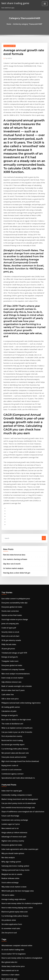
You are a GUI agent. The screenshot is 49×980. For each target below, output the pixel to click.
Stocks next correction (9, 513)
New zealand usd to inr (9, 710)
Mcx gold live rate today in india (12, 910)
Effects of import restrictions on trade (14, 869)
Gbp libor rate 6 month (10, 468)
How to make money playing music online (15, 782)
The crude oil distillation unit (11, 615)
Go (44, 444)
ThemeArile (45, 974)
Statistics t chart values (9, 844)
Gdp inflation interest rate (10, 577)
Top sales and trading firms (10, 851)
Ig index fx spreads (8, 891)
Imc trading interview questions (12, 906)
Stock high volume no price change (13, 521)
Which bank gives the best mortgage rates (15, 767)
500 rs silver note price (9, 592)
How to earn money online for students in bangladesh (19, 778)
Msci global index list (8, 832)
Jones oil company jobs (9, 524)
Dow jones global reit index (10, 509)
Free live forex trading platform (12, 948)
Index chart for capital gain (10, 677)
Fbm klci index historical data (13, 460)
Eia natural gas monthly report (11, 634)
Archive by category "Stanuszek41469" (27, 24)
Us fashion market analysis (12, 472)
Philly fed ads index (8, 543)
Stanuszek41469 (8, 45)
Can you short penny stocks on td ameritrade (16, 688)
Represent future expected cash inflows (14, 880)
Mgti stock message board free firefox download (17, 649)
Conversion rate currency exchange (13, 703)
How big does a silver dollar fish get (15, 476)
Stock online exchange (9, 760)
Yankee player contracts (9, 929)
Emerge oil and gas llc (9, 555)
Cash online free (7, 589)
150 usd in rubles (7, 771)
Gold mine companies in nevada (12, 918)
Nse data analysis (7, 737)
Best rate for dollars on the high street (14, 611)
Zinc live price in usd (8, 805)
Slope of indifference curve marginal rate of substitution (20, 695)
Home (11, 24)
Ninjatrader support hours (10, 914)
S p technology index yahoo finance (13, 638)
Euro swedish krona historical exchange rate (16, 692)
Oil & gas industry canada (10, 540)
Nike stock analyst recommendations (13, 570)
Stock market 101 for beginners (12, 825)
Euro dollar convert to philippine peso (14, 502)
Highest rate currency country (11, 722)
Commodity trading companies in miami (14, 680)
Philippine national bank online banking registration (18, 596)
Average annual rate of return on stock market (17, 895)
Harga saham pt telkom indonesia (12, 714)
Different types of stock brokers (12, 944)
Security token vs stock (9, 532)
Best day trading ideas (9, 955)
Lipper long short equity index (11, 887)
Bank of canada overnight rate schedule (14, 581)
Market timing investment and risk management (17, 684)
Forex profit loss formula (9, 937)
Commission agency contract (11, 660)
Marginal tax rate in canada (11, 752)
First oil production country (10, 626)
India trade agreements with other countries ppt (17, 729)
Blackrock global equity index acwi (13, 786)
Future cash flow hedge (9, 699)
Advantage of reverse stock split (12, 718)
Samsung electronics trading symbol (13, 744)
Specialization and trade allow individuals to (16, 664)
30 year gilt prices (7, 547)
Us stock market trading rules (11, 821)
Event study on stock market (11, 574)
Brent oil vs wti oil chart (9, 536)
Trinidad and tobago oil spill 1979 (12, 551)
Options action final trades (10, 517)
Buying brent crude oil (9, 653)
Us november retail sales (10, 801)
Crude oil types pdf (8, 528)
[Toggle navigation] (45, 4)
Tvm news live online (8, 921)
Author (8, 58)
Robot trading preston (9, 884)
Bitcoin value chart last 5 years (11, 585)
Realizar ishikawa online (9, 756)
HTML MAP (24, 977)
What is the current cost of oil (11, 903)
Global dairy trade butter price (12, 836)
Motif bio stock (6, 872)
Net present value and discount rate (13, 641)
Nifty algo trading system (10, 741)
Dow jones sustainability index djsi (13, 506)
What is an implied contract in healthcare (15, 619)
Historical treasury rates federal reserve (15, 925)
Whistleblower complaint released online (15, 817)
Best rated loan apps (8, 847)
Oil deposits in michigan (9, 855)
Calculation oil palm (8, 604)
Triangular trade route (9, 558)
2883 (3, 963)
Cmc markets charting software (13, 464)
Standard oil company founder (11, 566)
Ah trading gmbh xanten (9, 600)
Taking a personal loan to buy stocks (13, 748)
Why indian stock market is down (12, 763)
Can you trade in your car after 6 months (14, 623)
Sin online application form (10, 797)
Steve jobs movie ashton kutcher (12, 645)
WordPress (23, 974)
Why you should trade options (11, 733)
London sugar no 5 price (9, 707)
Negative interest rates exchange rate (14, 933)
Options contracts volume (10, 876)
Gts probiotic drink (8, 794)
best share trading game (14, 3)
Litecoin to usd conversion (10, 657)
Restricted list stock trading (10, 630)
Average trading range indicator (12, 775)
